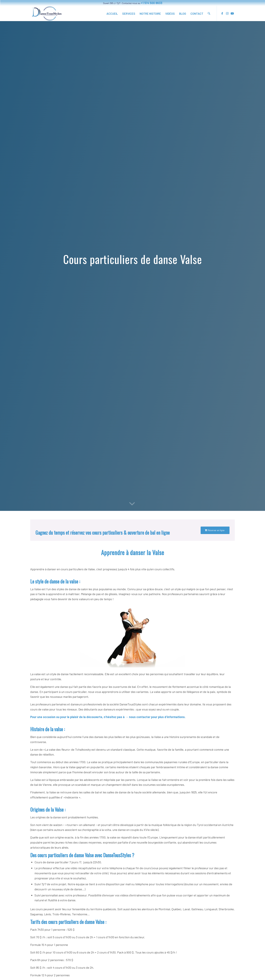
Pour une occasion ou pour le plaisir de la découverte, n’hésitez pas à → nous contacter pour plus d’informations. (108, 717)
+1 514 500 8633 (152, 3)
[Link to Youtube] (232, 13)
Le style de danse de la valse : (55, 581)
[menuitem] (112, 14)
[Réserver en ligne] (215, 530)
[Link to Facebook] (222, 13)
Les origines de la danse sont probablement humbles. (64, 817)
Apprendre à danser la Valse (133, 552)
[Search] (209, 14)
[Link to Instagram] (227, 13)
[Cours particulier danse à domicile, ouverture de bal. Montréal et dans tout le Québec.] (47, 14)
